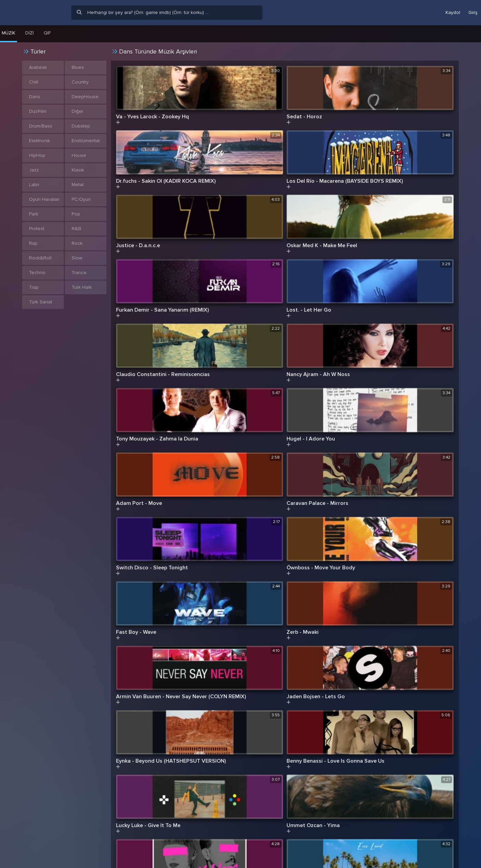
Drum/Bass (41, 126)
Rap (33, 243)
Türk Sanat (41, 302)
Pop (76, 214)
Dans (35, 97)
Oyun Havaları (44, 199)
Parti (34, 214)
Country (80, 82)
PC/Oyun (81, 199)
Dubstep (81, 126)
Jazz (34, 170)
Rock (77, 243)
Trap (34, 287)
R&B (76, 229)
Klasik (78, 170)
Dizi (30, 33)
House (79, 155)
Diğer (77, 111)
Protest (37, 229)
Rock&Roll (40, 258)
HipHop (37, 155)
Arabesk (38, 67)
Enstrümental (86, 141)
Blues (78, 67)
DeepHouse (85, 97)
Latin (34, 185)
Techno (37, 273)
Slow (77, 258)
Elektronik (40, 141)
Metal (78, 185)
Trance (79, 273)
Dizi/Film (38, 111)
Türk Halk (82, 287)
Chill (34, 82)
